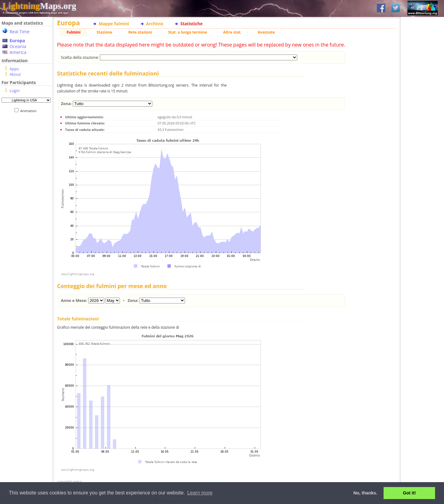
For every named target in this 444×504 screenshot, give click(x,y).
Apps (14, 69)
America (18, 52)
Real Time (20, 32)
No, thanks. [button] (365, 493)
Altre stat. (232, 32)
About (15, 74)
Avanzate (266, 32)
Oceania (18, 46)
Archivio (155, 24)
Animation (30, 111)
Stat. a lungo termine (187, 32)
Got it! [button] (409, 493)
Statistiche (191, 24)
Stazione (104, 32)
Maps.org (39, 6)
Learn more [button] (200, 493)
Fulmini (74, 32)
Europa (17, 41)
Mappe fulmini (114, 24)
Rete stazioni (140, 32)
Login (15, 91)
